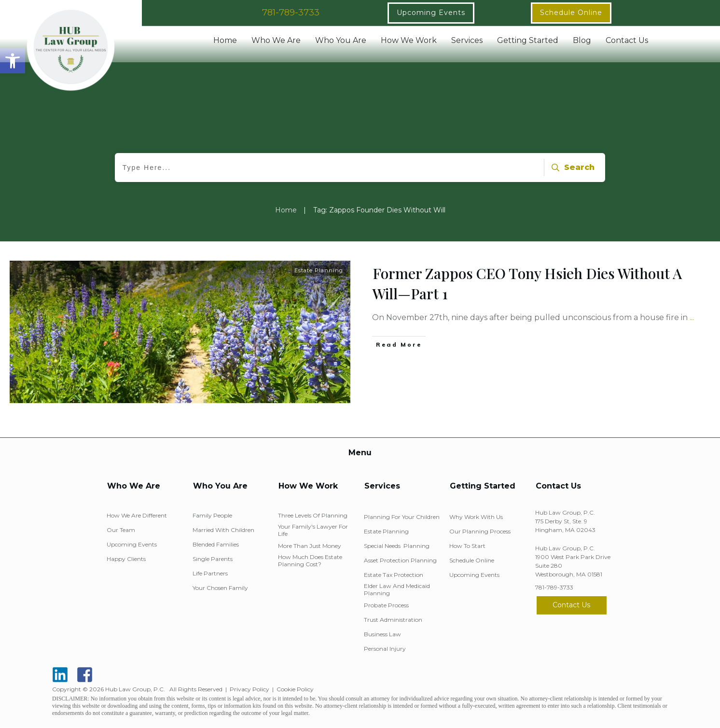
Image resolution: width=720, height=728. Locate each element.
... (692, 317)
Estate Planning (319, 270)
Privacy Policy (249, 689)
